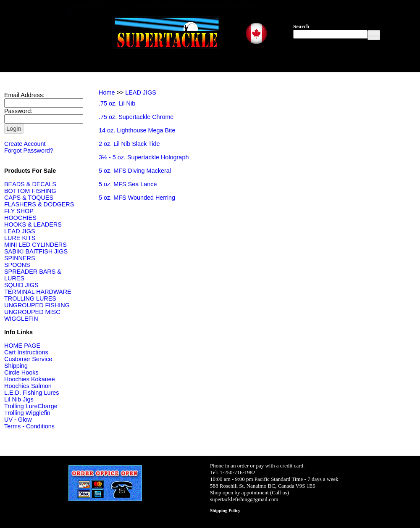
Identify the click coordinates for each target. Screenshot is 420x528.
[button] (374, 35)
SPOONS (17, 265)
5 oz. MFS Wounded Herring (137, 198)
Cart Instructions (26, 352)
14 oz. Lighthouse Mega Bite (137, 130)
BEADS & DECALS (30, 184)
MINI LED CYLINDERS (35, 245)
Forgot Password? (29, 150)
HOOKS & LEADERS (33, 224)
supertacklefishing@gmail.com (244, 499)
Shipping (16, 366)
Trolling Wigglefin (27, 413)
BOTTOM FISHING (30, 191)
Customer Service (28, 359)
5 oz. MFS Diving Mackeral (135, 171)
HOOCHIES (20, 218)
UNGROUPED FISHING (37, 305)
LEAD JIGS (20, 231)
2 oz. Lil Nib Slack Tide (129, 144)
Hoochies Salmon (28, 386)
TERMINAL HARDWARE (38, 292)
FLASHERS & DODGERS (39, 204)
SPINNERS (20, 258)
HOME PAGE (22, 346)
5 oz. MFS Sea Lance (128, 184)
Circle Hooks (21, 372)
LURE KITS (20, 238)
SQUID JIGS (21, 285)
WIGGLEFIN (21, 319)
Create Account (25, 144)
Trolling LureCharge (31, 406)
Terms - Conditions (29, 426)
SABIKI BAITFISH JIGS (36, 251)
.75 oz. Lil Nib (117, 103)
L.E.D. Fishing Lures (31, 393)
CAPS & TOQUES (29, 198)
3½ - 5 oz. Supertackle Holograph (144, 157)
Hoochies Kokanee (30, 379)
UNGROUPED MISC (32, 312)
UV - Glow (18, 420)
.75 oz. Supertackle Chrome (136, 117)
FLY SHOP (19, 211)
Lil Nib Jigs (19, 399)
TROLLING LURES (30, 298)
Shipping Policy (225, 510)
